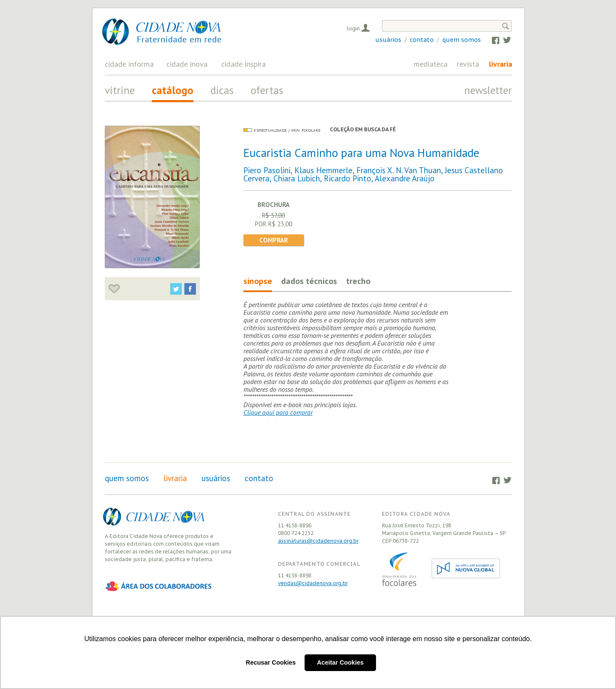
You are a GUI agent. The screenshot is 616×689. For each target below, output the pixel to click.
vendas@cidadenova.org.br (313, 583)
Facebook (492, 40)
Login (353, 28)
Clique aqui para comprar (278, 412)
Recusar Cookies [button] (271, 662)
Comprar (274, 240)
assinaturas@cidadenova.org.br (318, 541)
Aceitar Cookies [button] (340, 662)
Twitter (503, 40)
